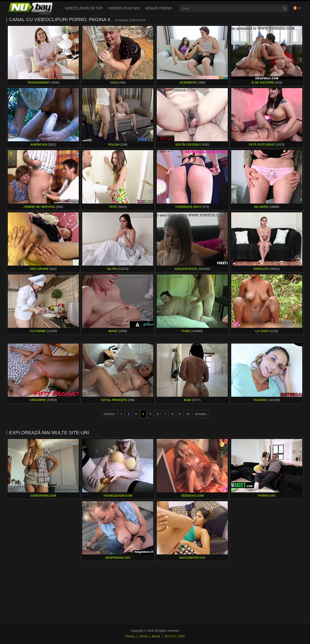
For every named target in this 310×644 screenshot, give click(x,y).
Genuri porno (158, 8)
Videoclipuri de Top (84, 8)
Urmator (201, 414)
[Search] (285, 8)
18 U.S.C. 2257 (175, 636)
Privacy (130, 636)
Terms (143, 636)
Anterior (109, 414)
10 (188, 414)
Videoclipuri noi (124, 8)
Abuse (156, 636)
